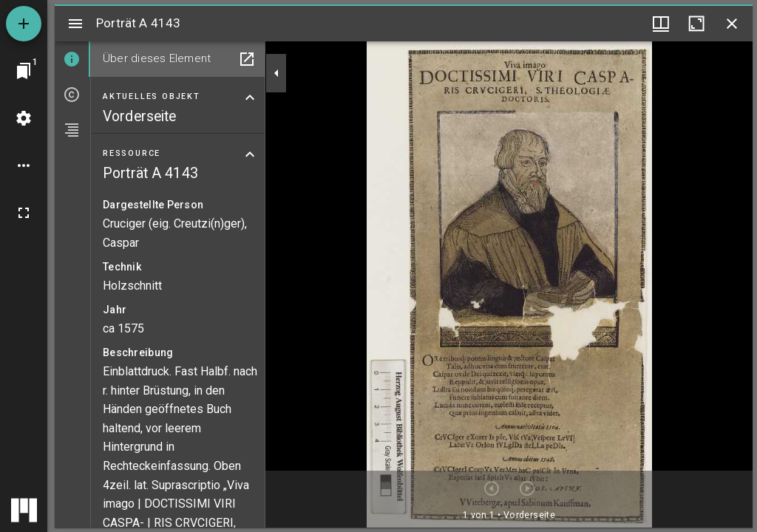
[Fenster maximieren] (696, 24)
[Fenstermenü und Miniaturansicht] (661, 24)
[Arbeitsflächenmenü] (24, 118)
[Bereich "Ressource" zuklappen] (250, 154)
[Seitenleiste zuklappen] (276, 73)
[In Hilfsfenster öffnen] (247, 59)
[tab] (72, 59)
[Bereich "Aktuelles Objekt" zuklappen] (250, 98)
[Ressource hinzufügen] (24, 24)
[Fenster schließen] (732, 24)
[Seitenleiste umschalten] (75, 24)
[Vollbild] (24, 213)
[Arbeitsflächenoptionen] (24, 166)
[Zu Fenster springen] (24, 71)
